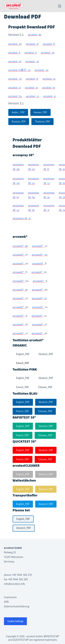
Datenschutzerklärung (17, 606)
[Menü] (60, 6)
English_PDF (23, 402)
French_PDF (23, 411)
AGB (6, 602)
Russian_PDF (19, 121)
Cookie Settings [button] (15, 621)
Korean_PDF (40, 112)
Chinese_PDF (45, 411)
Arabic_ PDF (18, 112)
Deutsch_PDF (46, 402)
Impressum (10, 597)
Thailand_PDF (42, 121)
